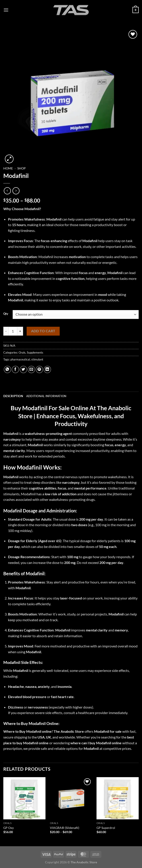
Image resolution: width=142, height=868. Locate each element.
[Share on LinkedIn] (47, 369)
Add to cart (43, 331)
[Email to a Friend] (31, 369)
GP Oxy (9, 828)
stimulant (37, 359)
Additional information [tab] (46, 396)
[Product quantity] (13, 331)
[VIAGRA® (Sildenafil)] (71, 798)
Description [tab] (13, 396)
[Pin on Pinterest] (39, 369)
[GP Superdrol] (118, 798)
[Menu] (6, 10)
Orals (22, 352)
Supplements (35, 352)
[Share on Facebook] (15, 369)
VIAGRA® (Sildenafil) (65, 828)
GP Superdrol (106, 828)
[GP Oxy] (24, 798)
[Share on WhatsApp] (7, 369)
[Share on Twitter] (23, 369)
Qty (6, 314)
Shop (22, 168)
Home (8, 168)
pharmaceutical (20, 359)
